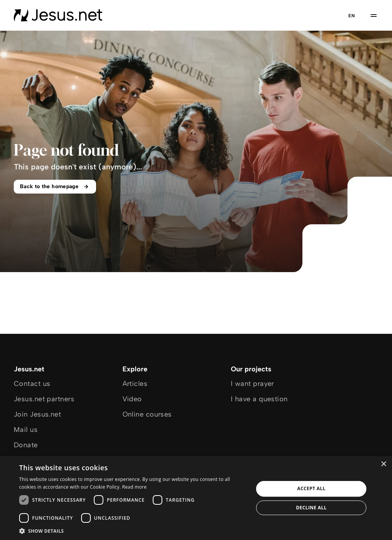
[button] (133, 531)
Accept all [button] (311, 488)
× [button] (383, 464)
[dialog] (196, 498)
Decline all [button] (311, 508)
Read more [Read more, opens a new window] (134, 487)
